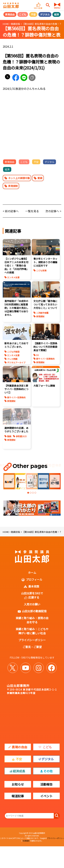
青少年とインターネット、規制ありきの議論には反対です (45, 262)
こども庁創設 (13, 352)
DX (37, 355)
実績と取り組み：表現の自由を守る (32, 620)
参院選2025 (21, 436)
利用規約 (26, 841)
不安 (33, 14)
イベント (46, 796)
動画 (40, 178)
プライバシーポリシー (32, 640)
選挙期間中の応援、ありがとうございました (16, 430)
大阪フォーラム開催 (44, 386)
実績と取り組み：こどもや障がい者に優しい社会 (32, 631)
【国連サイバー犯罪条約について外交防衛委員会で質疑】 (45, 347)
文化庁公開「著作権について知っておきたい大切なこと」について (45, 304)
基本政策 (34, 586)
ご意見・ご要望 (32, 647)
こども (23, 14)
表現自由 (10, 14)
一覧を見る (32, 211)
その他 (48, 771)
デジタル (45, 14)
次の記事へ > (53, 211)
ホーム (32, 573)
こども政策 (41, 270)
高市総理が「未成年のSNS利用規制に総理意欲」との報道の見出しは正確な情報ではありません (16, 308)
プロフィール (34, 579)
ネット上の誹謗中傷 (19, 178)
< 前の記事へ (11, 211)
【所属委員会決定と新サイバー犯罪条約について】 (16, 389)
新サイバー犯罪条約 (45, 359)
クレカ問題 (12, 359)
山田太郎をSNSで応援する (32, 595)
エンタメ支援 (13, 277)
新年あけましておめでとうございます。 (16, 345)
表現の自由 (19, 747)
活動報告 (46, 784)
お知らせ (18, 784)
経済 (56, 14)
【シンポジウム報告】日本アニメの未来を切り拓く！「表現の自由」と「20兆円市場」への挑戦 (17, 266)
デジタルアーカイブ (16, 362)
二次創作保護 (42, 313)
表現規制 (13, 186)
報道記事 (18, 796)
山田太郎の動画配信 (34, 611)
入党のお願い (32, 604)
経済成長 (19, 771)
